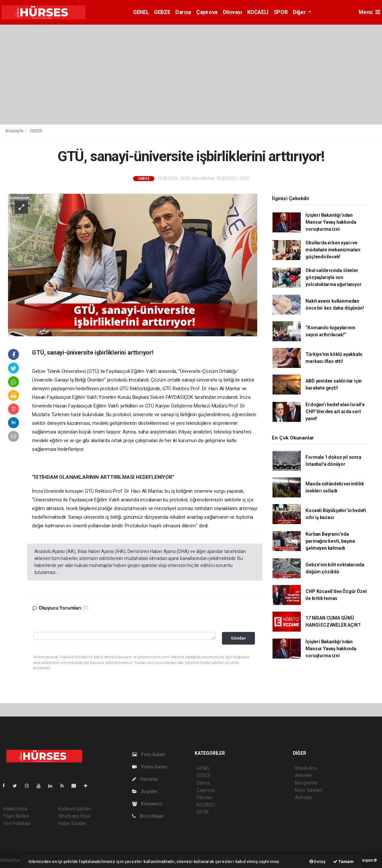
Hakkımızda (15, 809)
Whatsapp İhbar (74, 816)
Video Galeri (150, 767)
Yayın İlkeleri (16, 816)
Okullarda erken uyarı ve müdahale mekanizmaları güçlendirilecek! (333, 250)
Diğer (300, 12)
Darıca (183, 12)
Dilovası (232, 12)
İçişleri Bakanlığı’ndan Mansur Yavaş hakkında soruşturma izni (331, 222)
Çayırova (207, 12)
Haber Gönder (72, 823)
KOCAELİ (258, 12)
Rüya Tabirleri (309, 790)
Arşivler (145, 791)
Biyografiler (307, 783)
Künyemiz (147, 804)
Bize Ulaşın (148, 816)
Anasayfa (15, 131)
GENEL (141, 12)
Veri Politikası (17, 823)
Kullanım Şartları (75, 809)
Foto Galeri (149, 754)
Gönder (238, 638)
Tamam (343, 862)
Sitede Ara (306, 768)
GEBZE (162, 12)
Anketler (303, 775)
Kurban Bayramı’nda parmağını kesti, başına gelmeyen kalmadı (330, 541)
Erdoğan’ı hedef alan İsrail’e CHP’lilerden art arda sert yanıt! (335, 412)
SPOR (281, 12)
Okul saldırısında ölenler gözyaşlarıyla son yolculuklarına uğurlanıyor (333, 277)
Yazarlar (145, 779)
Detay (318, 862)
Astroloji (303, 797)
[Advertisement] (191, 75)
